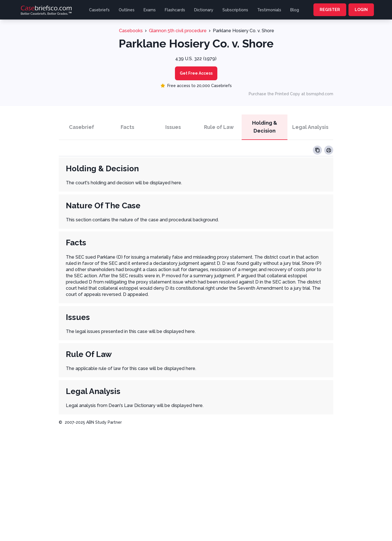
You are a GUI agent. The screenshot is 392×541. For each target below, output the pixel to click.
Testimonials (269, 10)
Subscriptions (235, 10)
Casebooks (131, 31)
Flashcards (175, 10)
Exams (150, 10)
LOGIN (361, 10)
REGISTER (330, 10)
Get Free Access (196, 73)
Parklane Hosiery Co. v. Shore (243, 31)
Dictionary (204, 10)
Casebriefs (99, 10)
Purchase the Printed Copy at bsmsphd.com (291, 94)
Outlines (127, 10)
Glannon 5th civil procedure (178, 31)
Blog (295, 10)
